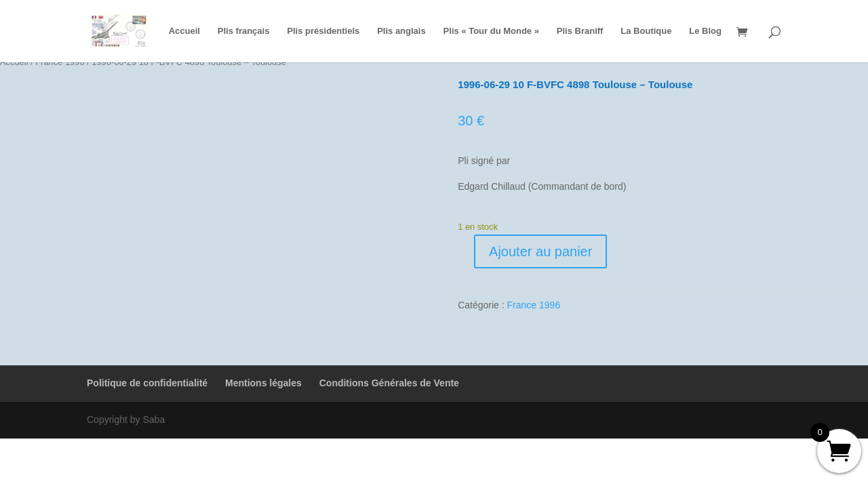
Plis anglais (401, 31)
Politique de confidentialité (147, 383)
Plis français (244, 31)
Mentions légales (263, 383)
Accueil (184, 31)
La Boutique (646, 31)
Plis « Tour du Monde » (491, 31)
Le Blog (705, 31)
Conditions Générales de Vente (389, 383)
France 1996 (534, 305)
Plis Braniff (580, 31)
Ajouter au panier (540, 251)
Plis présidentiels (323, 31)
